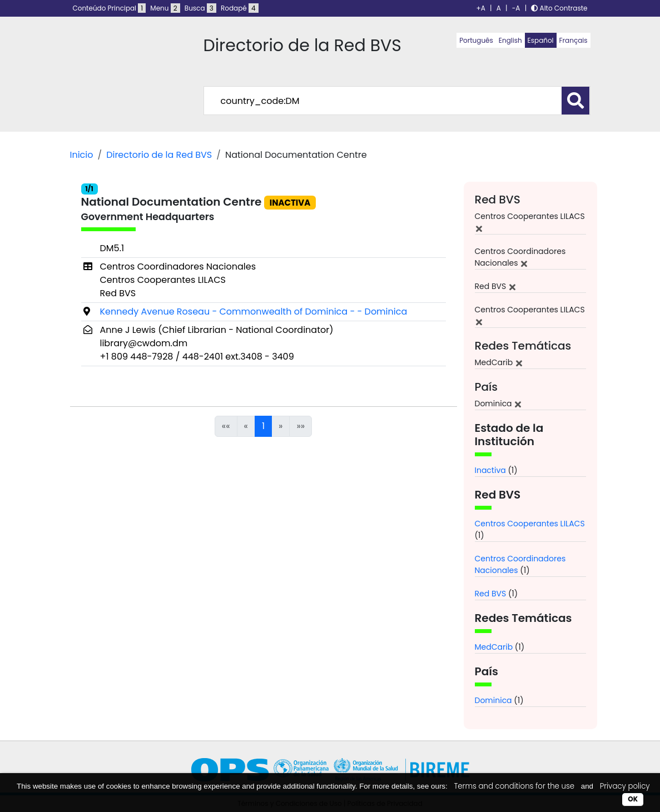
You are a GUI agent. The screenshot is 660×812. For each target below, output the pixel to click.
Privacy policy (625, 786)
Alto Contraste (559, 8)
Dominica (493, 700)
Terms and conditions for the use (514, 786)
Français (574, 40)
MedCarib (494, 647)
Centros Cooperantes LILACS (530, 524)
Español (541, 40)
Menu (165, 8)
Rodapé (240, 8)
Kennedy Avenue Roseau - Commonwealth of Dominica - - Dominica (254, 312)
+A (481, 8)
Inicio (82, 155)
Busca (200, 8)
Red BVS (491, 594)
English (510, 40)
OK (633, 799)
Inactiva (490, 470)
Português (476, 40)
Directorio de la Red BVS (159, 155)
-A (516, 8)
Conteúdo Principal (110, 8)
